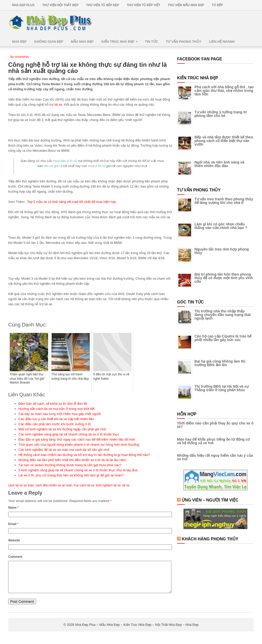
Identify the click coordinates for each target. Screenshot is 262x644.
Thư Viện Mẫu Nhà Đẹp (186, 5)
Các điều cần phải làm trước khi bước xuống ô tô (55, 424)
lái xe (58, 105)
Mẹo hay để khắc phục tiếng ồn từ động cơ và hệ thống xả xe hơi (213, 441)
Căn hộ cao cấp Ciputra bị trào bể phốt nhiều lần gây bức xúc (223, 338)
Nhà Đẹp (19, 42)
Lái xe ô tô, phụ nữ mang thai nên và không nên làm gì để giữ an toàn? (71, 475)
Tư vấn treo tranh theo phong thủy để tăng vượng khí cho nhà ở (224, 201)
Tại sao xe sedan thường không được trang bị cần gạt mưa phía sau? (70, 465)
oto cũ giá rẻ (53, 166)
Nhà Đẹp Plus (23, 5)
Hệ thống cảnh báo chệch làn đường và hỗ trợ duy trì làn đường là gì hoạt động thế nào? (84, 455)
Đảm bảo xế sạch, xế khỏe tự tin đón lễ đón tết (53, 404)
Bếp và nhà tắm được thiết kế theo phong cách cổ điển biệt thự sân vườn (224, 141)
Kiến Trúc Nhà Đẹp (121, 40)
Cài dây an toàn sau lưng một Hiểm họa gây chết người (60, 414)
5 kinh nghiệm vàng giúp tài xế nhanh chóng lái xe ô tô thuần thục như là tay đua (78, 470)
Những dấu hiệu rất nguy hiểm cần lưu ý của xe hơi (215, 457)
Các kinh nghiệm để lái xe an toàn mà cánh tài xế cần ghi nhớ (64, 450)
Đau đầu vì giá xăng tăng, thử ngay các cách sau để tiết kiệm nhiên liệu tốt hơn (77, 439)
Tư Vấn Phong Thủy (184, 42)
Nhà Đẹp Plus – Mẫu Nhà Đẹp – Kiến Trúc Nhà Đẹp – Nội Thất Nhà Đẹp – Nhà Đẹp (137, 631)
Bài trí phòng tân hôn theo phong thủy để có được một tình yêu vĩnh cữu (224, 278)
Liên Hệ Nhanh (222, 42)
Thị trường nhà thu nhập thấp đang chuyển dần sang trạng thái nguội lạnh (223, 315)
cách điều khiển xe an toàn (54, 485)
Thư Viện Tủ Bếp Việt (143, 5)
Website (14, 540)
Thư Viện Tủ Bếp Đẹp (102, 5)
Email (13, 524)
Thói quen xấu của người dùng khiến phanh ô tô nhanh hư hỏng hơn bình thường (79, 445)
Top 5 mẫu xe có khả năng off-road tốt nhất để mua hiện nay (72, 202)
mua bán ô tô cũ (65, 161)
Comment (15, 557)
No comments (19, 57)
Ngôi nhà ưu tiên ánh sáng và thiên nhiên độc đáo (219, 164)
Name (13, 508)
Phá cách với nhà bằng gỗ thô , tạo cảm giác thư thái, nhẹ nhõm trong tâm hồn (224, 91)
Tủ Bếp (217, 5)
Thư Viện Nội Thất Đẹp (60, 5)
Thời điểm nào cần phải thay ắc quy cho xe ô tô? (215, 425)
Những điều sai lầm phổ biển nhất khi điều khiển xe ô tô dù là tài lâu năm (72, 460)
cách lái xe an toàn (21, 485)
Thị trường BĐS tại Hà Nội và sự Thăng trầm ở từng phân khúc (222, 388)
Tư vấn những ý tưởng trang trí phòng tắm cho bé (221, 114)
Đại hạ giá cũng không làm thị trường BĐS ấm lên (220, 363)
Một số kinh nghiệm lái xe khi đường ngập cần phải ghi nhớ (62, 429)
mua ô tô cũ (96, 166)
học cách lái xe (84, 485)
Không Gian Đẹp (49, 42)
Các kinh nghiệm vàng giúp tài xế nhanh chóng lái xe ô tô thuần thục (69, 434)
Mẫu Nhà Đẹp (82, 42)
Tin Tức (151, 42)
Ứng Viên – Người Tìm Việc (210, 500)
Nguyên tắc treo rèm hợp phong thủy (222, 251)
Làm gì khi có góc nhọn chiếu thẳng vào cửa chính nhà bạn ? (221, 226)
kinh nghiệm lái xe (108, 485)
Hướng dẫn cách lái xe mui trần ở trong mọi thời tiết (57, 409)
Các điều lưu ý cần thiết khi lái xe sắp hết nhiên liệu (56, 419)
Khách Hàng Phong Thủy (210, 539)
